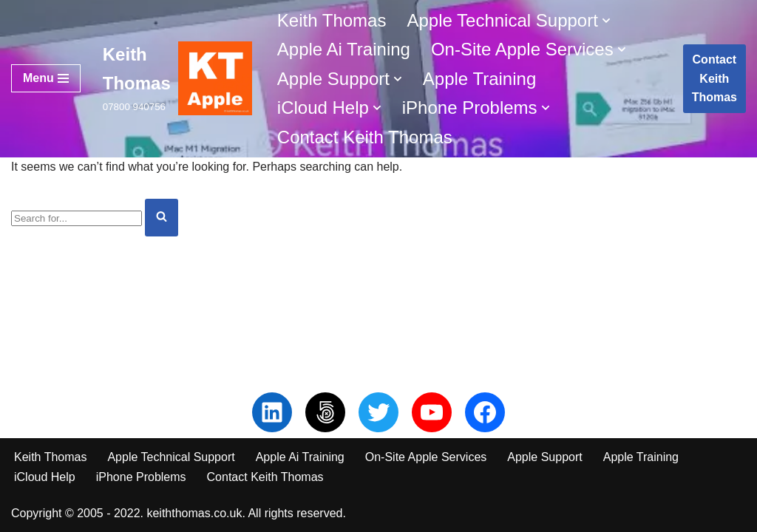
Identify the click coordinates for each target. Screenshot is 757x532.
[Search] (77, 218)
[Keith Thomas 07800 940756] (177, 78)
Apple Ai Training (344, 49)
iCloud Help (45, 477)
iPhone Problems (141, 477)
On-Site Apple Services (426, 457)
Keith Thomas (332, 20)
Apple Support (544, 457)
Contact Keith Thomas (365, 137)
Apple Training (479, 79)
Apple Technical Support (171, 457)
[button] (606, 21)
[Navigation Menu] (46, 78)
